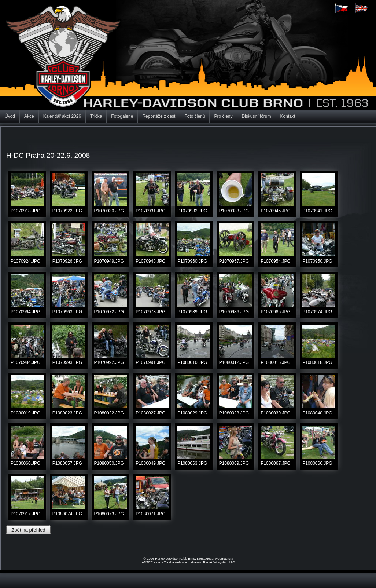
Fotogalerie (122, 116)
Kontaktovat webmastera (215, 559)
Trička (96, 116)
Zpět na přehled (28, 530)
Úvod (10, 116)
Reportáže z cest (159, 116)
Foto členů (195, 116)
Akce (29, 116)
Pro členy (223, 116)
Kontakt (288, 116)
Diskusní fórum (257, 116)
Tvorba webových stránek (183, 562)
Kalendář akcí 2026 (62, 116)
